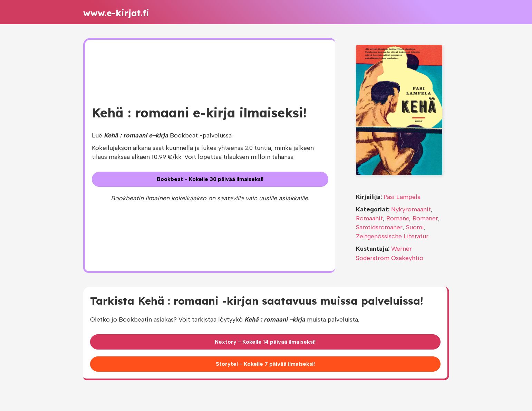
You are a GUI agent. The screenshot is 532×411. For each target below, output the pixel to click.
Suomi (415, 227)
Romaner (425, 218)
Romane (398, 218)
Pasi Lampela (402, 197)
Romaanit (369, 218)
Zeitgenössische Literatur (392, 236)
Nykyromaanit (411, 209)
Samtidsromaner (379, 227)
